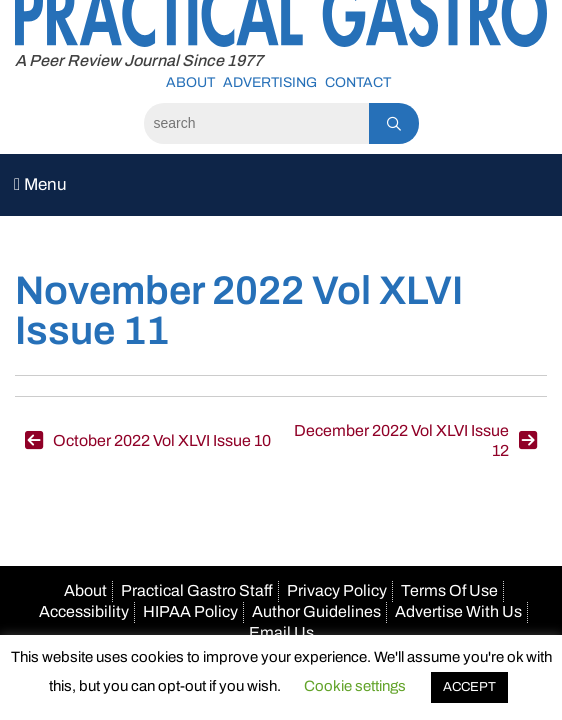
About (190, 82)
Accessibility (84, 611)
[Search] (256, 123)
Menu (40, 184)
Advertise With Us (458, 611)
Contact (358, 82)
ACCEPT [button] (469, 687)
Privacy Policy (337, 590)
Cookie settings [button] (355, 686)
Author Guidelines (316, 611)
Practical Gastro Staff (197, 590)
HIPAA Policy (190, 611)
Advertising (270, 82)
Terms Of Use (449, 590)
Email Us (281, 632)
